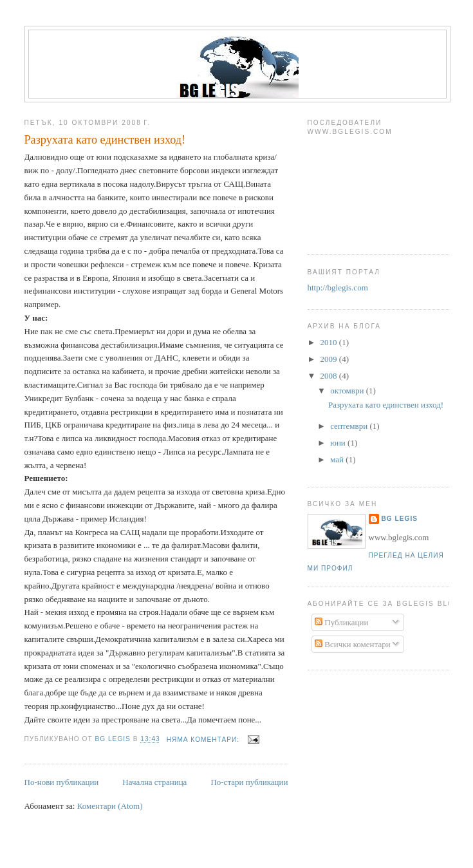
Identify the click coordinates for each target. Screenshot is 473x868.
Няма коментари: (204, 740)
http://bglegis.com (338, 288)
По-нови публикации (62, 782)
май (338, 459)
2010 (330, 342)
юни (339, 443)
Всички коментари (353, 644)
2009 (330, 359)
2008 (330, 376)
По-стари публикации (249, 782)
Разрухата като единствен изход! (105, 140)
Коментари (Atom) (110, 806)
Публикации (341, 622)
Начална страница (154, 782)
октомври (348, 391)
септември (350, 426)
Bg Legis (400, 519)
